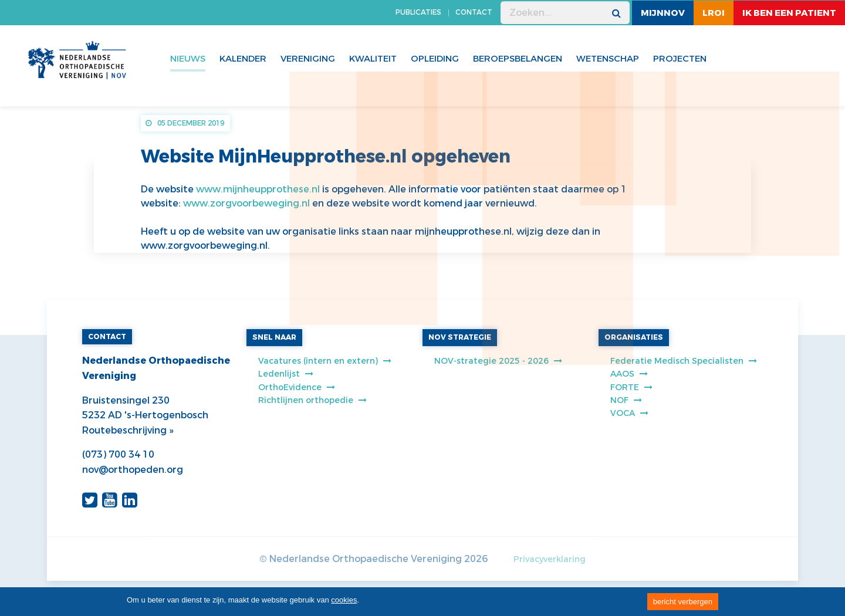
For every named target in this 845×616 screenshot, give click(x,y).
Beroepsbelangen (518, 59)
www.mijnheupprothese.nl (258, 189)
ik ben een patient (789, 13)
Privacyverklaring (550, 559)
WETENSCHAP (608, 59)
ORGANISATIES (634, 337)
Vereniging (308, 59)
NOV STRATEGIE (460, 337)
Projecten (680, 59)
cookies (344, 600)
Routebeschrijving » (128, 430)
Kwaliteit (373, 59)
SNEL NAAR (274, 337)
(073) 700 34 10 (118, 454)
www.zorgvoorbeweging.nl (246, 203)
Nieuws (188, 59)
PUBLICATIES (418, 12)
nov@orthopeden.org (133, 470)
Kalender (243, 59)
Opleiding (435, 59)
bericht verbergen (683, 602)
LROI (714, 13)
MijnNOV (663, 13)
